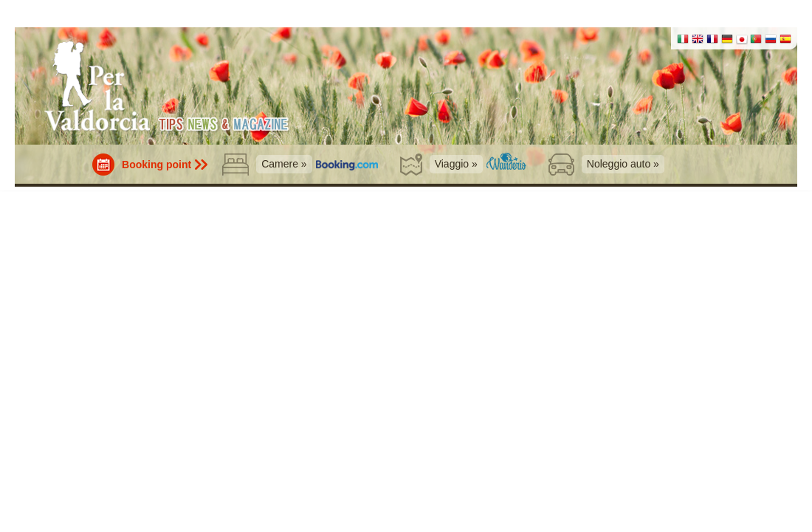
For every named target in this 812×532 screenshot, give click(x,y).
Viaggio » (456, 164)
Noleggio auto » (623, 164)
